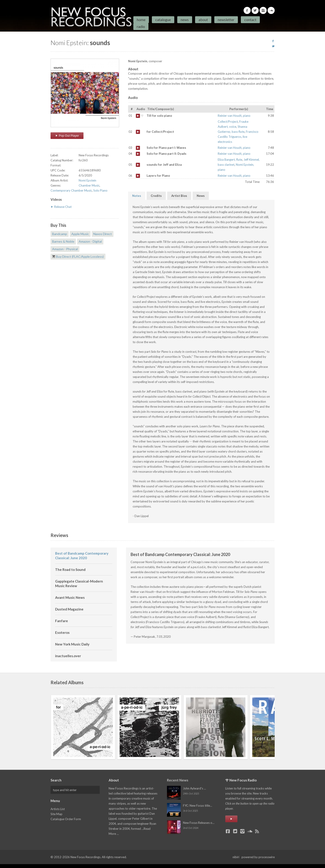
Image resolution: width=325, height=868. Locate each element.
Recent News (178, 780)
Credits (156, 196)
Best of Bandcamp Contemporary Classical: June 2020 (82, 556)
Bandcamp (60, 234)
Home (141, 20)
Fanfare (62, 621)
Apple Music (80, 234)
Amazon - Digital (90, 241)
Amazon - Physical (65, 249)
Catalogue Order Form (66, 819)
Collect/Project (228, 122)
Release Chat (61, 207)
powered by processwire (258, 857)
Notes (137, 196)
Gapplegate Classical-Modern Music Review (79, 583)
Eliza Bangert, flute (230, 160)
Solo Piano (100, 190)
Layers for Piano (138, 176)
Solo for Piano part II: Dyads (138, 154)
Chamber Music (89, 185)
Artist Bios (179, 196)
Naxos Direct (103, 234)
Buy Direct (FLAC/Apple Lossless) (80, 256)
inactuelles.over (68, 656)
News (185, 20)
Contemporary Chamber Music (71, 190)
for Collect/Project (138, 132)
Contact (250, 20)
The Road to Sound (70, 570)
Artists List (58, 809)
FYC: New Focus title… (197, 806)
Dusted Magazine (69, 609)
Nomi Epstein (87, 180)
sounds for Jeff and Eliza (138, 165)
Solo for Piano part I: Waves (138, 148)
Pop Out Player (67, 136)
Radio (141, 26)
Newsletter (226, 20)
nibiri (236, 857)
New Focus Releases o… (199, 823)
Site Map (56, 814)
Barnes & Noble (63, 241)
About (203, 20)
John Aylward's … (194, 788)
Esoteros (62, 632)
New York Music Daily (72, 644)
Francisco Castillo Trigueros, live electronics (238, 137)
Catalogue (163, 20)
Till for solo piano (138, 116)
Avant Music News (70, 597)
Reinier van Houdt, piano (234, 116)
